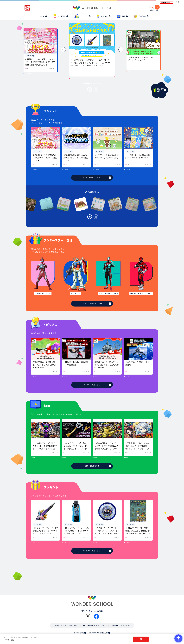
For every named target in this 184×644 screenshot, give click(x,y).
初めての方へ (59, 625)
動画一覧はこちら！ (92, 466)
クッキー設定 (79, 633)
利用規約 (124, 625)
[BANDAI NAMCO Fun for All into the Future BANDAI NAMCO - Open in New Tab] (171, 3)
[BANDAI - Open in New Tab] (27, 8)
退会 (114, 625)
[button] (121, 50)
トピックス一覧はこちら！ (92, 385)
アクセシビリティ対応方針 (98, 633)
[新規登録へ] (152, 7)
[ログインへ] (157, 7)
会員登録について (76, 625)
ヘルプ (105, 625)
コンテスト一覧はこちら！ (92, 178)
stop (96, 89)
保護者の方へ (92, 625)
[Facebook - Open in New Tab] (96, 616)
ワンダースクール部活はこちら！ (92, 304)
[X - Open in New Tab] (88, 617)
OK (141, 639)
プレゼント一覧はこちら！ (92, 551)
